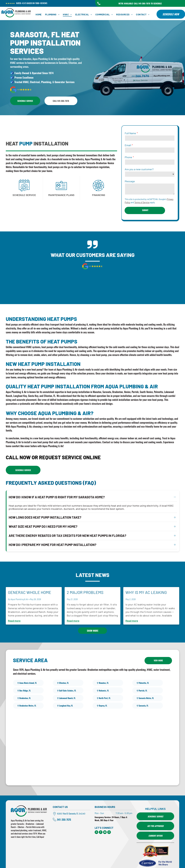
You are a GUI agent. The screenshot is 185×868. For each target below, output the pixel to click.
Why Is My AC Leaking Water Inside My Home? (148, 581)
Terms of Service (142, 202)
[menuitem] (39, 14)
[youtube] (105, 821)
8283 (60, 803)
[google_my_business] (96, 821)
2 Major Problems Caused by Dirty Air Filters (86, 581)
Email (128, 145)
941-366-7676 (64, 808)
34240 (82, 803)
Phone (128, 157)
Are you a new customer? (139, 169)
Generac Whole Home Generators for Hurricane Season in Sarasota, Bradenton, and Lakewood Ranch (30, 581)
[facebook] (101, 821)
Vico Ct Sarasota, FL (70, 802)
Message (130, 181)
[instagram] (109, 821)
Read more (14, 610)
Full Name (130, 133)
